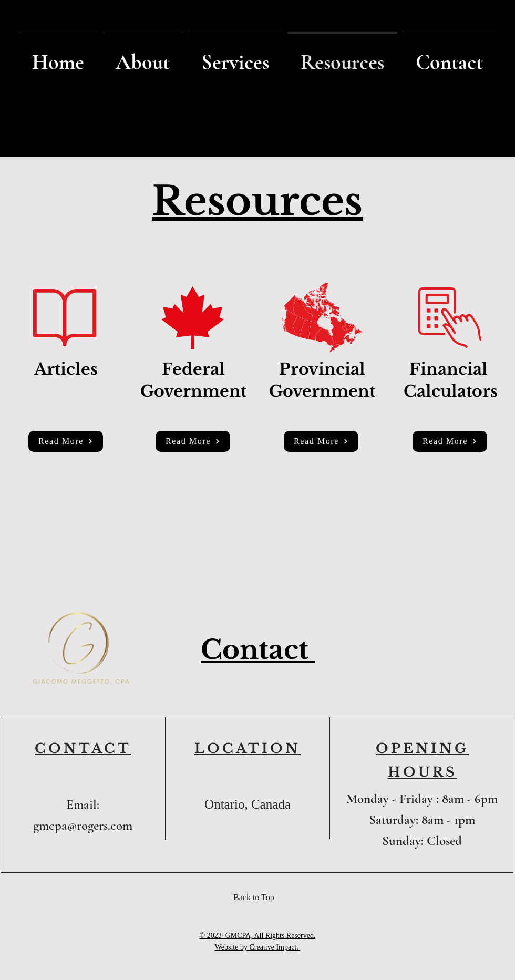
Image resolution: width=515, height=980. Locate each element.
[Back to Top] (257, 898)
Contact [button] (258, 650)
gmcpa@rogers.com (83, 826)
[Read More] (66, 441)
